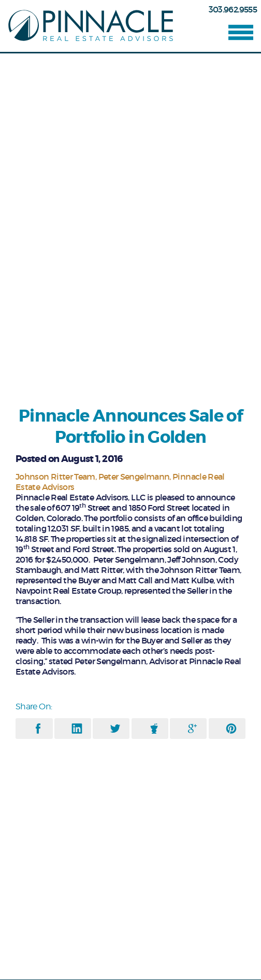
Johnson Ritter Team (55, 477)
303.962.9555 (233, 9)
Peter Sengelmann (134, 477)
